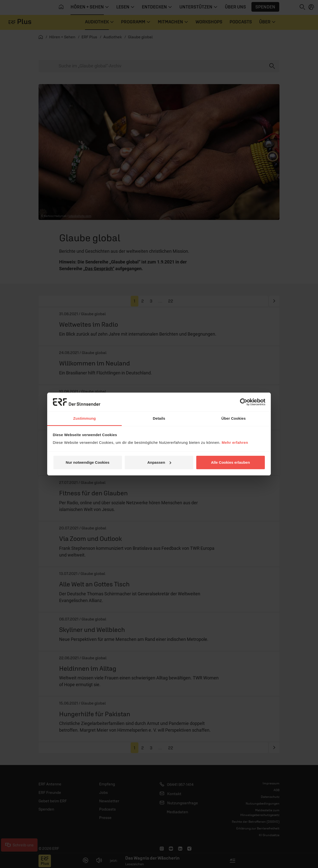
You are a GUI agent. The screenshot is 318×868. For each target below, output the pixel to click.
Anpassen (159, 462)
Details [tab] (159, 418)
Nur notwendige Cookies (88, 462)
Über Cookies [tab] (234, 418)
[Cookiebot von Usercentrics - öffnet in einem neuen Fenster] (244, 402)
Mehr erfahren (235, 442)
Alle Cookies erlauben (230, 462)
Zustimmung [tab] (85, 418)
